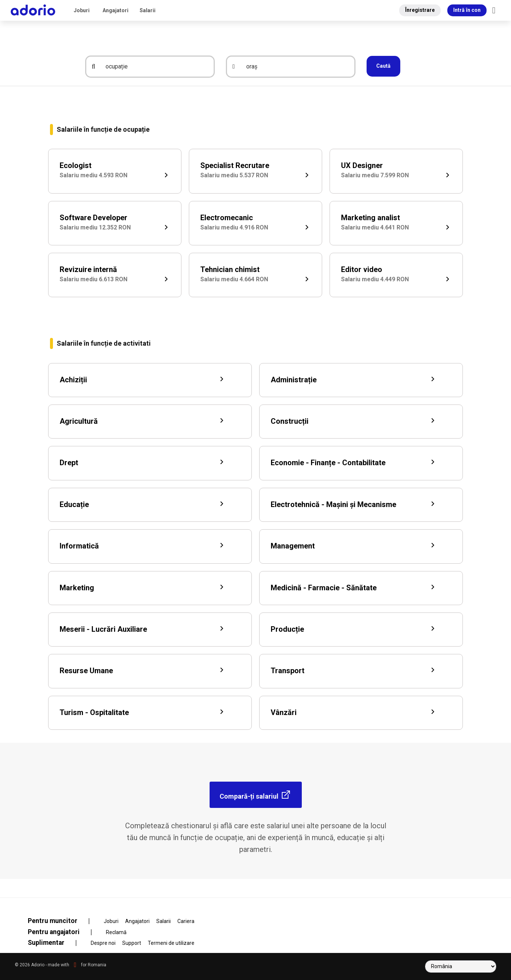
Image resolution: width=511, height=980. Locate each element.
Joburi (82, 10)
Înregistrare (420, 10)
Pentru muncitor (63, 921)
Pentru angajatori (64, 932)
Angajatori (116, 10)
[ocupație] (155, 67)
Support (132, 943)
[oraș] (296, 67)
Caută (383, 66)
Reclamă (116, 932)
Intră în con (467, 10)
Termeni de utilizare (171, 943)
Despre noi (103, 943)
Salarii (148, 10)
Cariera (186, 921)
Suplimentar (57, 943)
